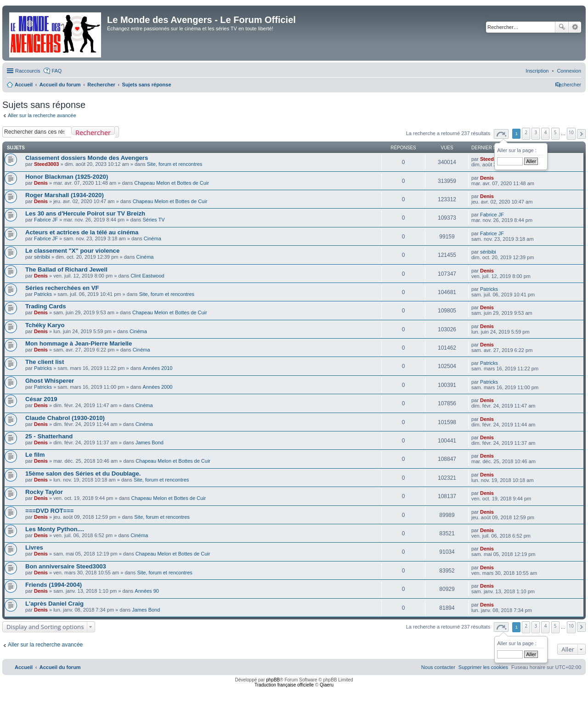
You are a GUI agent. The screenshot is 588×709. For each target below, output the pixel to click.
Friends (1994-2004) (54, 585)
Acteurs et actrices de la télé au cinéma (82, 232)
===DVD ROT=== (50, 511)
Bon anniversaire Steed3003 (66, 566)
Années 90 (147, 591)
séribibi (42, 257)
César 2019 (41, 399)
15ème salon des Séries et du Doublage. (83, 474)
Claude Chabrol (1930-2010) (65, 418)
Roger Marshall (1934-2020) (65, 195)
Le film (35, 455)
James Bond (150, 442)
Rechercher (562, 27)
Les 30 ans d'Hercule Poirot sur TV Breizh (85, 213)
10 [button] (571, 132)
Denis (41, 183)
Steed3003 (46, 164)
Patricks (43, 294)
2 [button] (526, 132)
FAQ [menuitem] (57, 71)
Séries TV (153, 220)
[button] (501, 134)
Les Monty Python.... (55, 529)
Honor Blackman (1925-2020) (67, 177)
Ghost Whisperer (50, 381)
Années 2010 (158, 368)
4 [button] (546, 132)
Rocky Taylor (44, 492)
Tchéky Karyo (45, 325)
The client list (45, 362)
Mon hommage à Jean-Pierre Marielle (79, 343)
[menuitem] (569, 71)
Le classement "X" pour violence (72, 251)
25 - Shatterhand (49, 436)
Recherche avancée (575, 27)
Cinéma (153, 238)
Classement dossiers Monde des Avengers (87, 158)
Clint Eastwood (147, 276)
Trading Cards (46, 306)
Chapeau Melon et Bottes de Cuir (172, 183)
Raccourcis (28, 71)
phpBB (273, 680)
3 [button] (536, 132)
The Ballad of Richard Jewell (66, 269)
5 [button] (555, 132)
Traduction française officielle (284, 685)
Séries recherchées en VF (62, 288)
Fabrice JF (46, 220)
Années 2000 (158, 387)
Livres (34, 547)
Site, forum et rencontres (175, 164)
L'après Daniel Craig (54, 604)
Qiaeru (327, 685)
